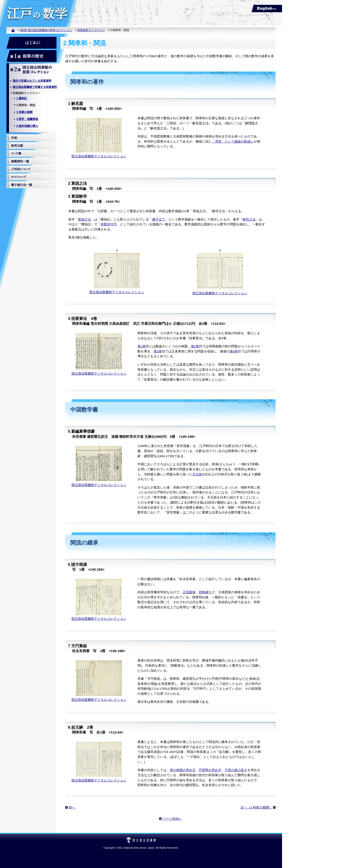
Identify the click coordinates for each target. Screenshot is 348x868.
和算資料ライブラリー (91, 30)
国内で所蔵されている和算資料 (32, 81)
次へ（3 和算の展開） (256, 807)
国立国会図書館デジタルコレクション (99, 156)
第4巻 (234, 351)
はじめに (31, 43)
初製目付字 (109, 224)
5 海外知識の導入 (27, 126)
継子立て (159, 219)
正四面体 (189, 592)
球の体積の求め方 (183, 770)
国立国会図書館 (141, 839)
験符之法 (249, 219)
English (267, 9)
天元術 (197, 474)
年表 (31, 138)
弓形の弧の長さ (236, 770)
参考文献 (31, 146)
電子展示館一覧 (31, 185)
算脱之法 (84, 219)
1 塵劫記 (22, 98)
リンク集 (31, 153)
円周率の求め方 (210, 770)
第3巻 (158, 351)
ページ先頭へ (172, 819)
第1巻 (142, 346)
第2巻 (195, 346)
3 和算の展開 (24, 112)
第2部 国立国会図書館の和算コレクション (46, 30)
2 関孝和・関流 (26, 105)
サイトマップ (31, 177)
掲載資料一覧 (31, 161)
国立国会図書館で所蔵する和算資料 (35, 87)
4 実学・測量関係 (27, 119)
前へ (72, 807)
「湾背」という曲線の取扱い (233, 142)
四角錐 (204, 592)
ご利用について (31, 169)
